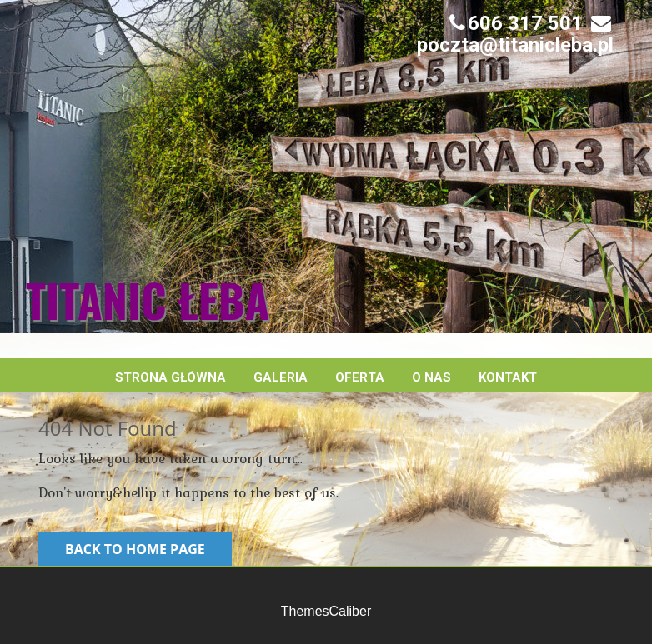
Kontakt (508, 377)
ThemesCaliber (326, 611)
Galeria (281, 377)
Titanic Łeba (148, 300)
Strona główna (171, 377)
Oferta (360, 377)
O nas (431, 377)
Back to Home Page (135, 549)
